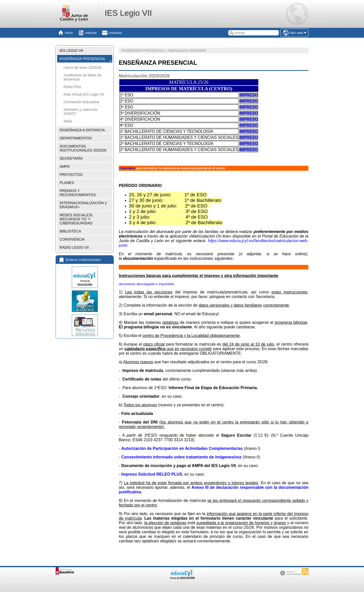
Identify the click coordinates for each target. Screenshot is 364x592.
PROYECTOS (71, 175)
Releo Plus (72, 87)
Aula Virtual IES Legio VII (84, 94)
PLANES (67, 183)
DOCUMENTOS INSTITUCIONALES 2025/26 (83, 148)
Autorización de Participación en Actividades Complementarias (182, 448)
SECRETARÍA (71, 158)
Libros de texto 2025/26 (82, 68)
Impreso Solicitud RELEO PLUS (152, 474)
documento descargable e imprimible (146, 284)
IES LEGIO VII (71, 51)
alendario (129, 168)
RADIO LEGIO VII (74, 247)
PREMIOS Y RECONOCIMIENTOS (78, 193)
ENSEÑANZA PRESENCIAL (83, 59)
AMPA (65, 166)
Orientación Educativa (81, 102)
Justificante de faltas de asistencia (82, 77)
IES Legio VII (128, 13)
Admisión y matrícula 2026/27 (80, 112)
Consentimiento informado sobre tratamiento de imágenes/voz (181, 457)
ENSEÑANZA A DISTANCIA (82, 130)
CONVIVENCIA (72, 239)
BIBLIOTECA (70, 231)
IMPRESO (249, 95)
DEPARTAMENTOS (76, 138)
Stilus (68, 121)
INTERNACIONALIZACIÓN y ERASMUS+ (83, 205)
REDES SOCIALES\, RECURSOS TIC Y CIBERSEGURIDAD (77, 219)
